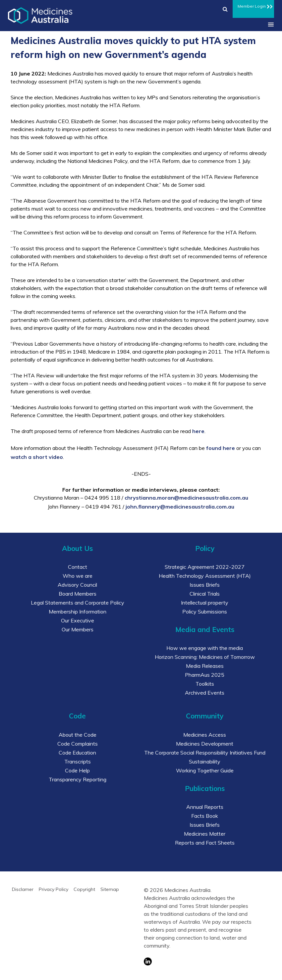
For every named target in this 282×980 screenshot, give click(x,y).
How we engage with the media (205, 648)
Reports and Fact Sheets (205, 843)
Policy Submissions (205, 612)
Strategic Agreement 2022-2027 (205, 567)
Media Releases (205, 666)
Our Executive (78, 620)
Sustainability (205, 761)
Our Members (78, 629)
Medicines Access (205, 735)
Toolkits (205, 684)
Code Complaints (78, 744)
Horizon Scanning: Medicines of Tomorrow (205, 657)
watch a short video (37, 457)
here (198, 431)
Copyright (84, 889)
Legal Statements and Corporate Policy (78, 603)
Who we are (78, 576)
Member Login (253, 5)
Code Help (77, 770)
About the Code (78, 735)
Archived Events (205, 693)
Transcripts (78, 761)
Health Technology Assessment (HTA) (205, 576)
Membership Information (78, 612)
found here (221, 448)
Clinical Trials (205, 594)
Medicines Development (205, 744)
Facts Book (205, 816)
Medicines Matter (205, 834)
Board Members (78, 594)
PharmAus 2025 (205, 675)
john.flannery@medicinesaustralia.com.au (180, 507)
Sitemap (110, 889)
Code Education (77, 753)
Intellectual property (205, 603)
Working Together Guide (205, 770)
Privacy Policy (54, 889)
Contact (78, 567)
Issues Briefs (205, 585)
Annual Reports (205, 807)
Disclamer (23, 889)
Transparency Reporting (78, 779)
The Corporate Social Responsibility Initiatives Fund (205, 753)
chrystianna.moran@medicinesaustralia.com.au (186, 498)
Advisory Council (77, 585)
